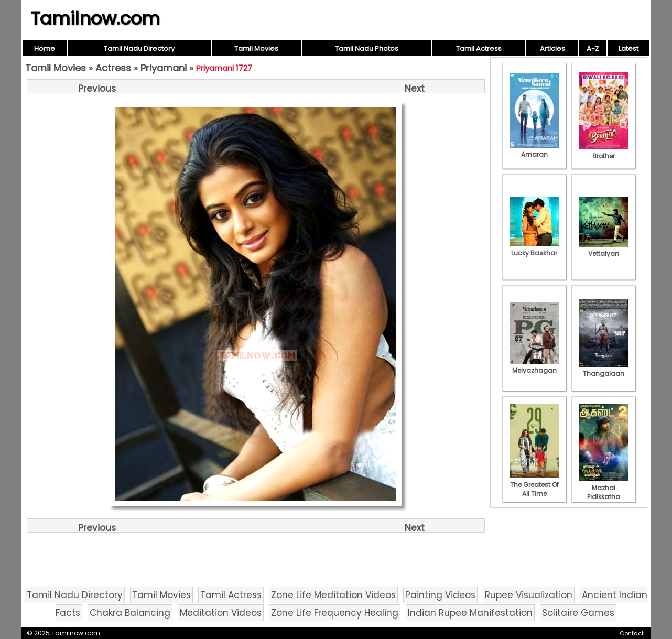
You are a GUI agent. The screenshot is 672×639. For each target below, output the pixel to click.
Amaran (534, 150)
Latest (628, 48)
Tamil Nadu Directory (139, 48)
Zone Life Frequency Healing (335, 613)
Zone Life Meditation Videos (333, 595)
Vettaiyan (603, 249)
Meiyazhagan (534, 366)
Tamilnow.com (95, 18)
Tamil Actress (479, 48)
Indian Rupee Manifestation (470, 613)
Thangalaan (603, 369)
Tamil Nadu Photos (367, 48)
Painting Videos (440, 595)
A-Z (593, 48)
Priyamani (164, 68)
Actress (113, 68)
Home (45, 48)
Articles (552, 48)
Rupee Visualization (529, 595)
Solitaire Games (578, 613)
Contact (632, 633)
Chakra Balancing (130, 613)
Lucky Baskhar (534, 248)
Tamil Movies (256, 48)
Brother (603, 151)
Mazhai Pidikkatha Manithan (603, 492)
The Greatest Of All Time (534, 485)
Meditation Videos (221, 613)
